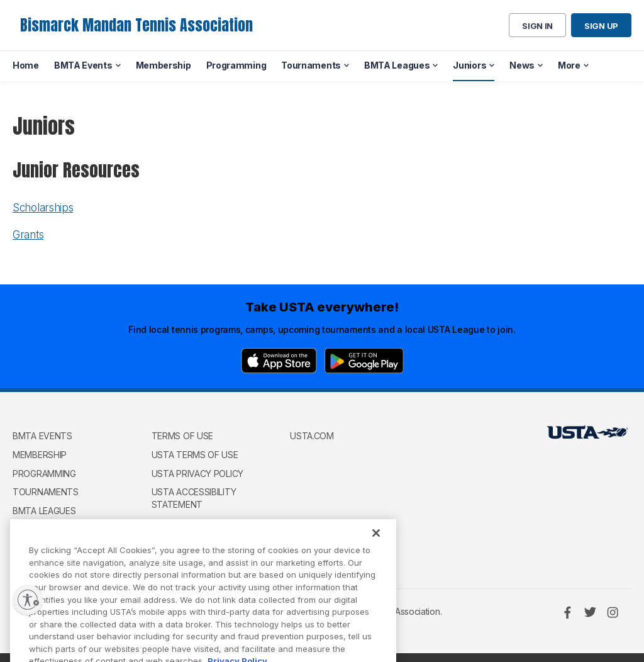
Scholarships (43, 208)
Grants (28, 235)
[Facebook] (567, 612)
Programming (44, 474)
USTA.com (312, 436)
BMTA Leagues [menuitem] (397, 65)
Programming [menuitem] (236, 65)
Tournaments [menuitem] (311, 65)
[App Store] (279, 361)
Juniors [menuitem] (469, 65)
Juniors (31, 529)
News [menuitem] (522, 65)
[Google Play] (364, 361)
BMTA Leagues (44, 511)
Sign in (537, 26)
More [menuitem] (569, 65)
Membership (40, 455)
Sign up (601, 26)
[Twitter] (590, 612)
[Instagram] (613, 612)
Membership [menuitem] (164, 65)
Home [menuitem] (26, 65)
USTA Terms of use (195, 455)
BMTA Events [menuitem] (83, 65)
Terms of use (182, 436)
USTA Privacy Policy (197, 474)
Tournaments (46, 492)
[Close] (376, 548)
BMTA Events (42, 436)
